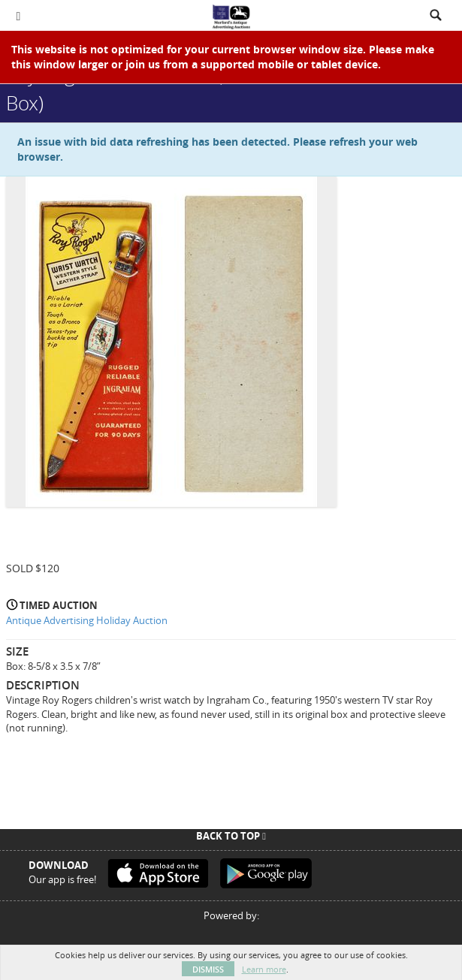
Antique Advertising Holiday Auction (87, 620)
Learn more (264, 969)
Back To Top (231, 836)
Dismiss (208, 969)
